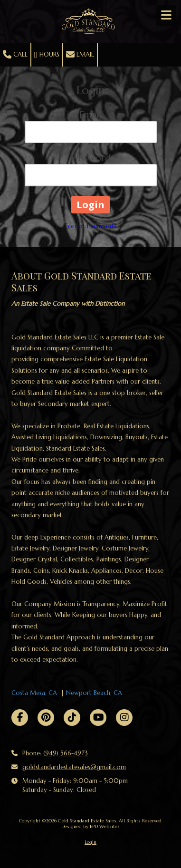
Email (80, 55)
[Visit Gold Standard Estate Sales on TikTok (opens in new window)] (72, 718)
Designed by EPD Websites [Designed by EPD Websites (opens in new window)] (90, 826)
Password (91, 158)
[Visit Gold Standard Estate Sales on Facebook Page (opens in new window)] (20, 718)
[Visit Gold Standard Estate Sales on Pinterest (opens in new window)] (46, 718)
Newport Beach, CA (94, 693)
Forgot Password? (91, 226)
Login (90, 842)
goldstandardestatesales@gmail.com (74, 767)
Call (15, 55)
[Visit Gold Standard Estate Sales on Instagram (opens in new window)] (124, 718)
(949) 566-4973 (66, 753)
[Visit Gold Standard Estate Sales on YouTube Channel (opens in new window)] (98, 718)
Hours (47, 55)
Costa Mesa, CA (34, 693)
